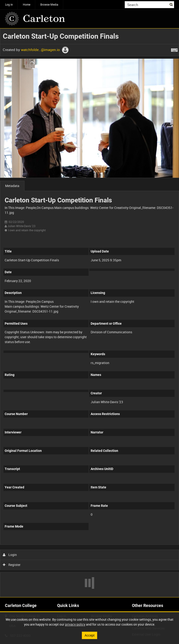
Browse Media (49, 4)
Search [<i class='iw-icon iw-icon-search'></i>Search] (171, 4)
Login (10, 555)
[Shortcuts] (174, 49)
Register (12, 565)
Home (27, 4)
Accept (90, 635)
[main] (89, 313)
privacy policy (75, 624)
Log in (9, 4)
